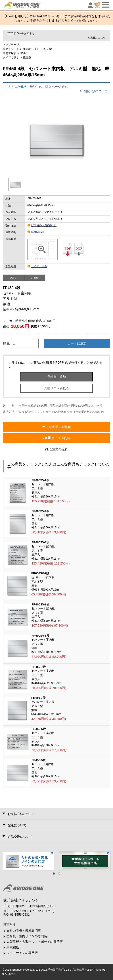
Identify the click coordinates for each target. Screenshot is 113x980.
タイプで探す (11, 57)
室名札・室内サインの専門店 (27, 936)
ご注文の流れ (56, 449)
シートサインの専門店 (22, 953)
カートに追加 (77, 343)
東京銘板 (13, 947)
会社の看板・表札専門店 (24, 931)
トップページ (11, 45)
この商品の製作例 (56, 427)
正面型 (27, 57)
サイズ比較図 (56, 438)
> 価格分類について (94, 91)
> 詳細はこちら (96, 38)
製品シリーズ (11, 49)
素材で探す (10, 53)
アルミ (24, 53)
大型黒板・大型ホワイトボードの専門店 (35, 942)
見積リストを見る (56, 388)
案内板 (27, 49)
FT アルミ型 (44, 49)
